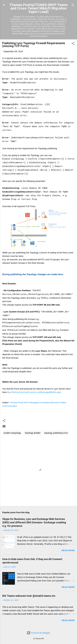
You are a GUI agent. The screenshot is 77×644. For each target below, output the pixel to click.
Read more (68, 550)
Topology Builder (33, 433)
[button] (73, 44)
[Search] (73, 6)
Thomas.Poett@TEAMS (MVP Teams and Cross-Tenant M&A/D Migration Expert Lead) (39, 8)
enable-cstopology (12, 433)
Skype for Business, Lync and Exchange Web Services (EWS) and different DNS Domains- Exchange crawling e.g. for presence (34, 522)
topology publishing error (56, 433)
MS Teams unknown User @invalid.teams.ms (29, 596)
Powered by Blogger (38, 633)
